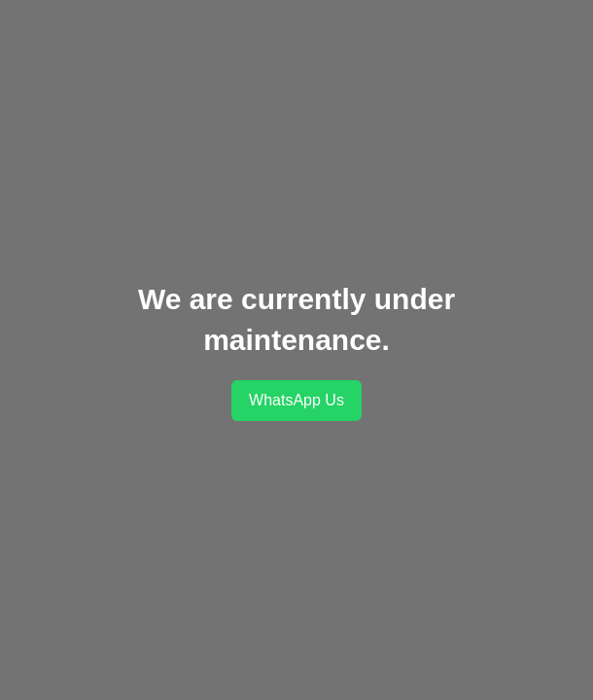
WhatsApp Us (296, 400)
